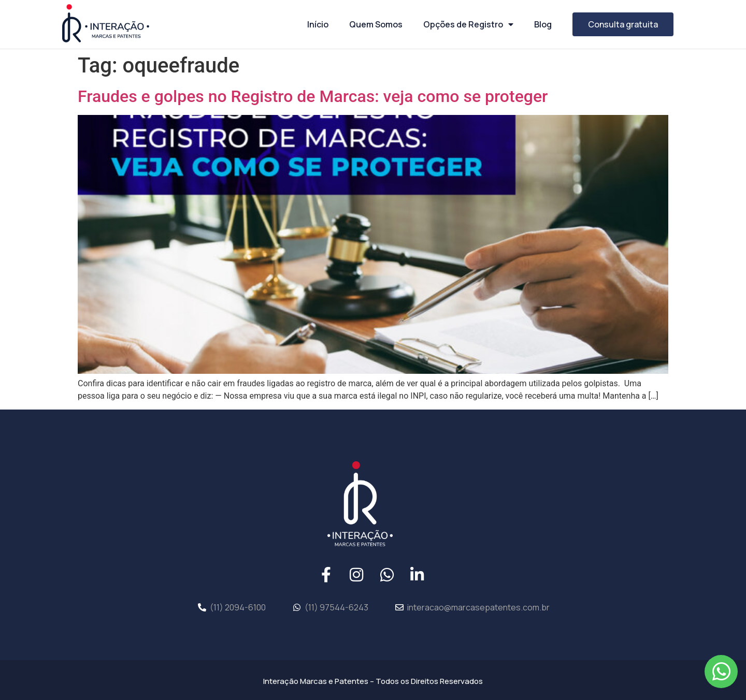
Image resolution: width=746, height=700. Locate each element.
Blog (543, 24)
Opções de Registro (468, 24)
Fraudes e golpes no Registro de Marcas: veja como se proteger (313, 96)
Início (318, 24)
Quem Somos (376, 24)
